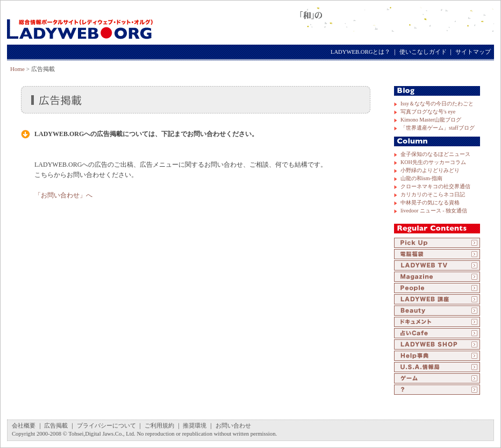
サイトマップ (473, 52)
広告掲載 (56, 426)
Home (17, 69)
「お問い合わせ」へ (63, 195)
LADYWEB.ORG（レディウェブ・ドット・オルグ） (80, 23)
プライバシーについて (106, 426)
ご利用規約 (159, 426)
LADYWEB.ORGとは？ (360, 52)
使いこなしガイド (423, 52)
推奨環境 (195, 426)
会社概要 (24, 426)
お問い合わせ (233, 426)
